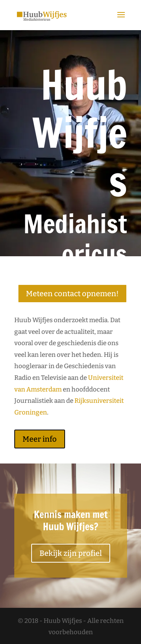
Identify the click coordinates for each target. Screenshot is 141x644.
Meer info (40, 439)
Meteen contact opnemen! (72, 294)
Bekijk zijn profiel (71, 553)
